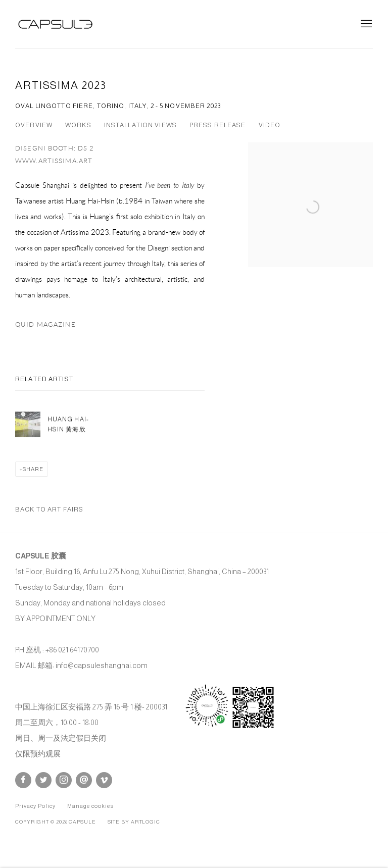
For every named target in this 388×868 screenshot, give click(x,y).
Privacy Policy (35, 806)
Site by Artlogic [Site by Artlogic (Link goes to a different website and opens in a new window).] (134, 822)
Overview (34, 125)
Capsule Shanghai (56, 24)
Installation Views (140, 125)
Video (270, 125)
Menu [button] (365, 24)
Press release (218, 125)
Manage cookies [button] (90, 806)
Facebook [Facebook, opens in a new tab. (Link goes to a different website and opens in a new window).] (23, 780)
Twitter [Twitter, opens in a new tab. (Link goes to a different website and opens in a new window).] (43, 780)
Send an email (84, 780)
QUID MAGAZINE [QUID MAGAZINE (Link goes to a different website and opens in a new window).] (45, 325)
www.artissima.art (54, 161)
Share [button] (33, 469)
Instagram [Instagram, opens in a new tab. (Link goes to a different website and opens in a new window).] (64, 780)
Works (78, 125)
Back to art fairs (49, 509)
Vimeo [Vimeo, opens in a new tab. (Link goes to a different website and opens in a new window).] (104, 780)
